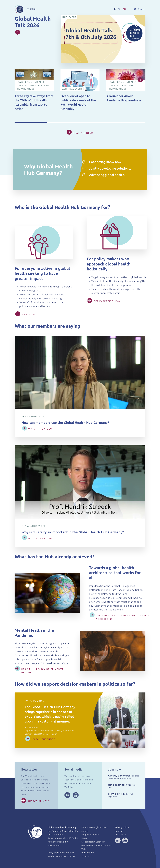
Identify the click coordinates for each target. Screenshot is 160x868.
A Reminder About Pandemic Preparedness (124, 98)
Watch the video (43, 739)
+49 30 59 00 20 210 (66, 856)
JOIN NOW (28, 314)
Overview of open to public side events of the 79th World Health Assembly (78, 102)
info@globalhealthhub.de (61, 853)
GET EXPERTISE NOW (107, 301)
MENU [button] (31, 9)
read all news (83, 133)
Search (140, 9)
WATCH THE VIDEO (40, 429)
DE (119, 9)
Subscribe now (38, 801)
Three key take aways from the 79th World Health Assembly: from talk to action (34, 102)
